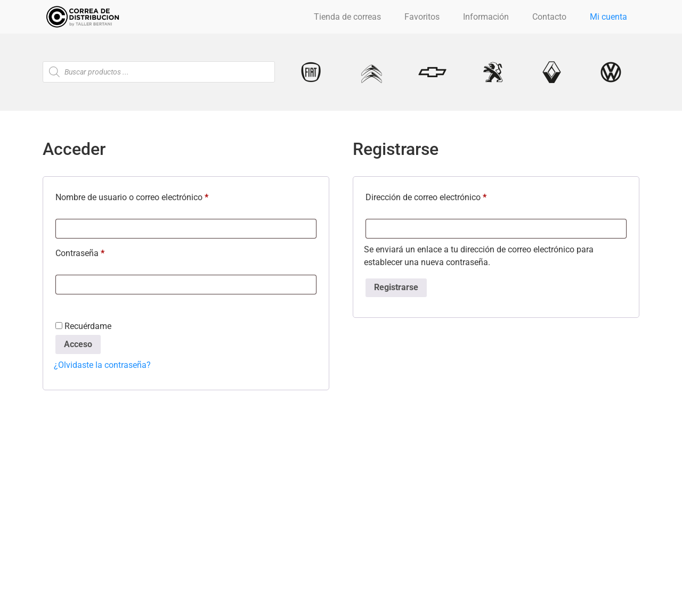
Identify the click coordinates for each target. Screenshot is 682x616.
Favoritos (422, 17)
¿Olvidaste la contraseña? (102, 365)
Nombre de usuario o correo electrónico (152, 196)
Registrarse (396, 287)
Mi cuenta (608, 17)
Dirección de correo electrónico (446, 196)
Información (486, 17)
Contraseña (100, 252)
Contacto (549, 17)
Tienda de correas (347, 17)
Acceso (78, 344)
